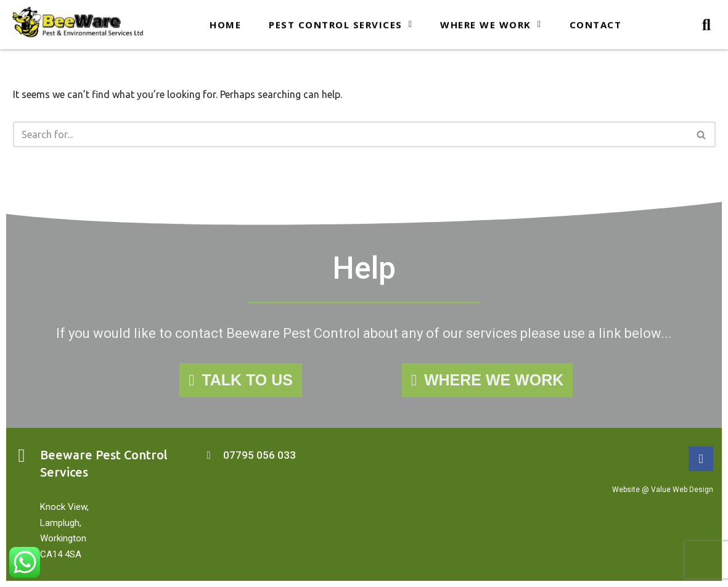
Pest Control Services (341, 23)
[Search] (350, 134)
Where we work (491, 23)
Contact (596, 23)
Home (225, 23)
